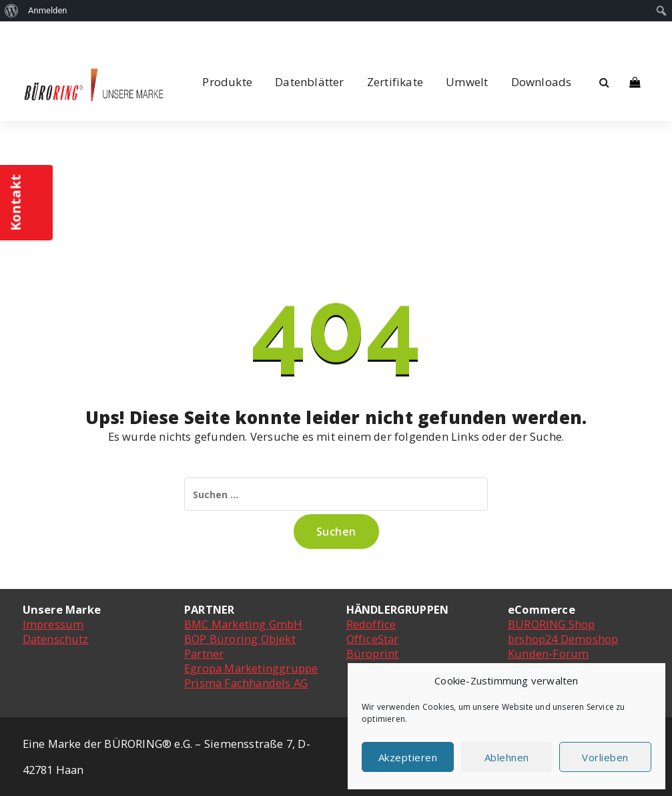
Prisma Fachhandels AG (246, 683)
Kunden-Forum (548, 653)
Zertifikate (395, 82)
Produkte (227, 82)
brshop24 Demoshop (563, 639)
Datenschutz (56, 639)
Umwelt (467, 82)
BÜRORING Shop (552, 624)
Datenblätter (309, 82)
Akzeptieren (408, 757)
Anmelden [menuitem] (48, 10)
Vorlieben (605, 757)
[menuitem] (12, 11)
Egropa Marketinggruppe (251, 668)
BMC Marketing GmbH (244, 624)
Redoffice (371, 624)
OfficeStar (373, 639)
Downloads (542, 82)
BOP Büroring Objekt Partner (240, 646)
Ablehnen (507, 757)
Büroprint (373, 653)
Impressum (53, 624)
